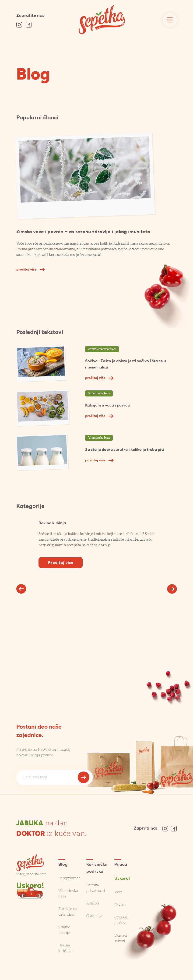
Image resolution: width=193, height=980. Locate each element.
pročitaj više (31, 270)
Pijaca (121, 865)
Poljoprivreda (69, 878)
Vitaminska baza (99, 393)
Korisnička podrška (97, 868)
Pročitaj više (61, 563)
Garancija (94, 916)
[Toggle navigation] (170, 20)
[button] (21, 589)
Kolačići (93, 903)
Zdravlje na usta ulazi (102, 349)
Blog (33, 76)
